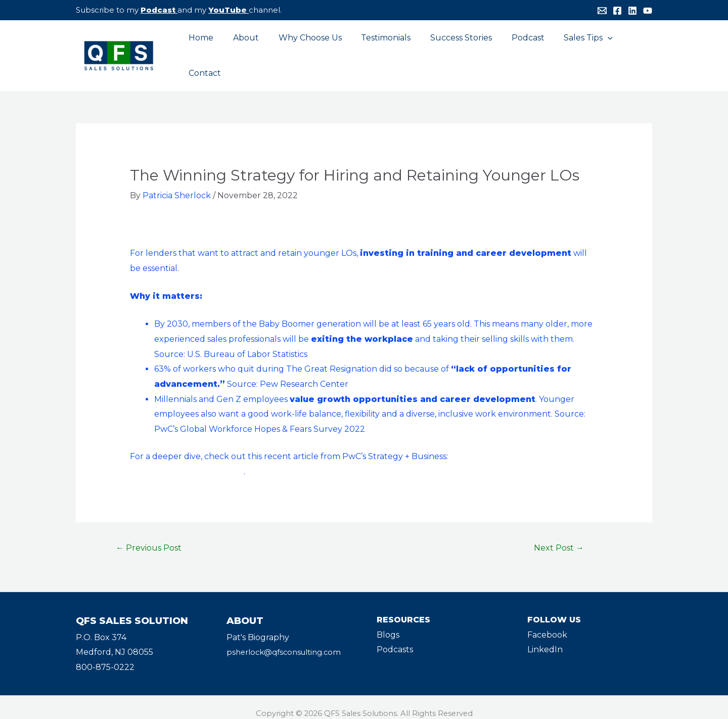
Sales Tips (571, 50)
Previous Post (149, 536)
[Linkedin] (632, 11)
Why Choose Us (306, 49)
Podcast (158, 10)
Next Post (559, 536)
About (245, 49)
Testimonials (379, 49)
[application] (590, 50)
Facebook (547, 623)
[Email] (602, 11)
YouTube (227, 10)
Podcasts (395, 637)
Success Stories (450, 49)
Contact (628, 49)
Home (204, 49)
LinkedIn (545, 637)
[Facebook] (617, 11)
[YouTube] (648, 11)
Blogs (388, 623)
